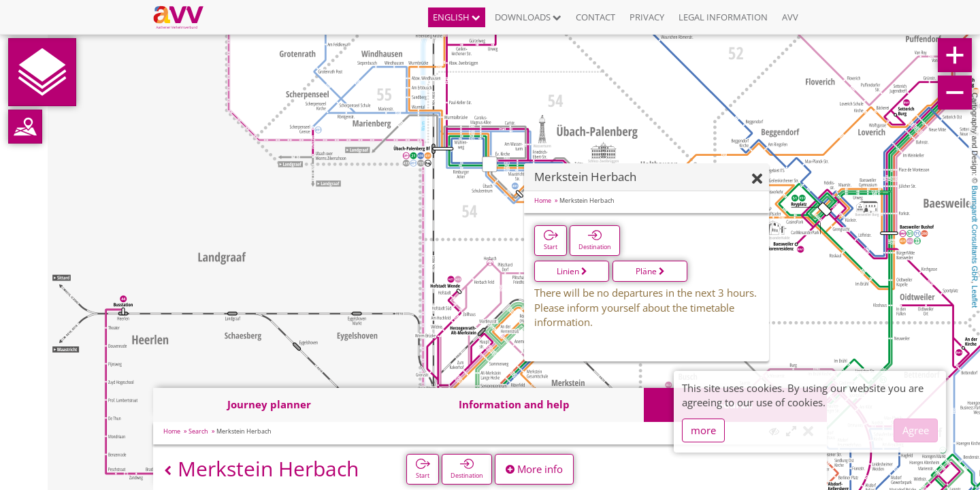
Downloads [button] (528, 17)
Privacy (647, 17)
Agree (916, 430)
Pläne (650, 271)
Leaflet (975, 296)
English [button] (457, 17)
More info (534, 469)
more (703, 430)
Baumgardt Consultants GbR (975, 234)
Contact (595, 17)
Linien (572, 271)
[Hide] (757, 179)
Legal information (723, 17)
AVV (790, 17)
